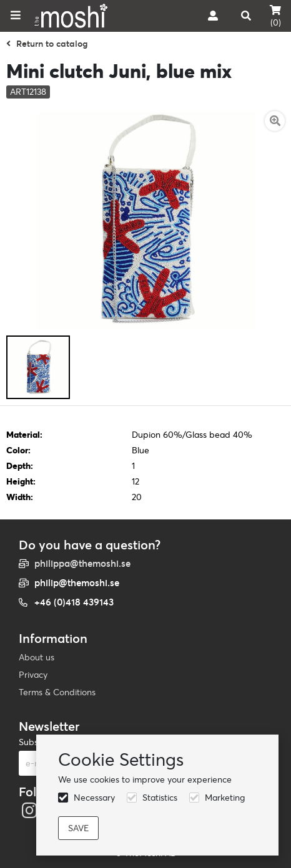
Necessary (94, 798)
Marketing (225, 798)
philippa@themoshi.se (82, 563)
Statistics (160, 798)
